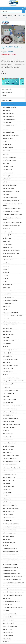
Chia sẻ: (3, 71)
